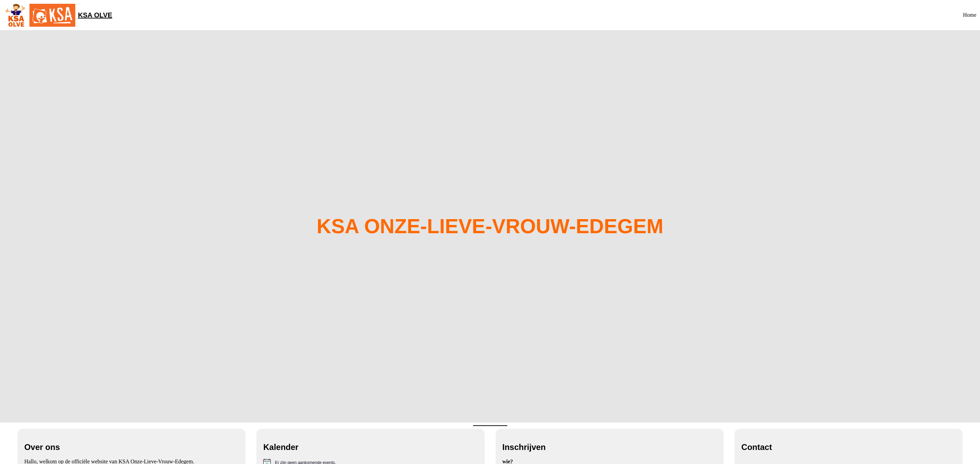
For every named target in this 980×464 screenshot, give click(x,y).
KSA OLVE (95, 15)
